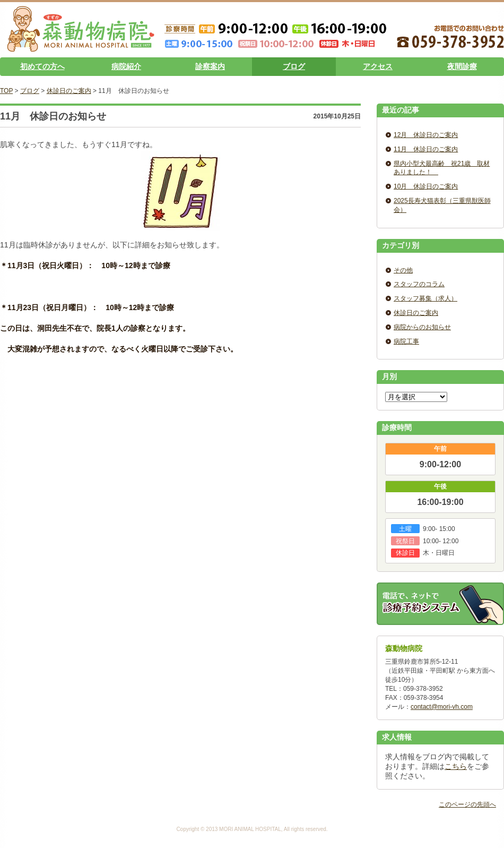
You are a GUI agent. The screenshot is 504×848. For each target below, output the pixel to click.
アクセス (378, 66)
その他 (403, 270)
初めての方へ (42, 66)
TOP (6, 91)
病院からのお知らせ (422, 327)
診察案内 (210, 66)
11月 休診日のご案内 (426, 149)
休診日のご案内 (69, 91)
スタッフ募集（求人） (425, 298)
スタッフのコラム (419, 284)
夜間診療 (462, 66)
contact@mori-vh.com (442, 707)
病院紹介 (126, 66)
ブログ (294, 66)
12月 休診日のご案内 (426, 135)
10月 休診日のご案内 (426, 186)
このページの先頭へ (467, 804)
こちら (456, 766)
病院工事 (406, 341)
